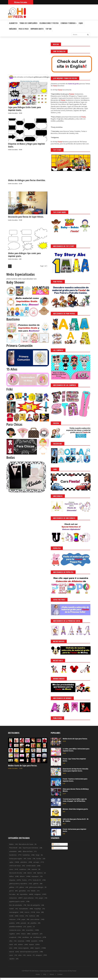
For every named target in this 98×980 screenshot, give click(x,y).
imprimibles (24, 894)
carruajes (36, 862)
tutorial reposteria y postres (29, 952)
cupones (34, 869)
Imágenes (13, 29)
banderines (13, 855)
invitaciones (13, 898)
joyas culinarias (29, 898)
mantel (11, 909)
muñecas (32, 916)
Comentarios (57, 848)
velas (20, 955)
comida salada (31, 866)
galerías (36, 884)
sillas (11, 941)
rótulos (23, 934)
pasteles (12, 923)
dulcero (22, 876)
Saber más (78, 972)
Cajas (81, 23)
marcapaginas (14, 912)
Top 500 (48, 29)
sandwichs (35, 934)
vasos (11, 955)
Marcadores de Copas (26, 844)
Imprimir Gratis (37, 29)
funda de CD (37, 880)
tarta (11, 948)
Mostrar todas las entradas (30, 81)
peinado (23, 923)
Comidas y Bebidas (69, 23)
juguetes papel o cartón (17, 901)
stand (11, 944)
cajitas (11, 862)
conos (11, 869)
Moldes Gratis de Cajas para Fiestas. (23, 766)
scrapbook (13, 937)
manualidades (24, 909)
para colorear (35, 919)
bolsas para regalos (16, 859)
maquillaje (38, 909)
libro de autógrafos (34, 905)
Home (38, 974)
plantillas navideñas (16, 927)
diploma (40, 873)
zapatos (12, 959)
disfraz (11, 876)
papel (23, 919)
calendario (24, 862)
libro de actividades (16, 905)
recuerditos (30, 930)
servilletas (26, 937)
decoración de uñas (16, 873)
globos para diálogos (36, 887)
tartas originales (24, 948)
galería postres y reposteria (18, 884)
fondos (24, 880)
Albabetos (13, 23)
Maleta (11, 844)
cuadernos (23, 869)
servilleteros (37, 937)
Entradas (56, 844)
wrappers (39, 955)
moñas (22, 916)
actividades (13, 851)
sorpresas (21, 941)
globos (22, 887)
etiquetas (12, 880)
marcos (27, 912)
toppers (37, 948)
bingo (38, 855)
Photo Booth (13, 848)
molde (11, 916)
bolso (29, 859)
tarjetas (31, 944)
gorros (11, 891)
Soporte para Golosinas (30, 848)
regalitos (12, 934)
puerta (29, 927)
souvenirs (34, 941)
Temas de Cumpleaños (28, 23)
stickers (21, 944)
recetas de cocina (15, 930)
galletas (12, 887)
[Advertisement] (28, 58)
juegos (41, 898)
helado (33, 891)
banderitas (26, 855)
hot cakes (12, 894)
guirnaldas (22, 891)
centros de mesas (15, 866)
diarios (30, 873)
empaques (35, 876)
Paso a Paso (24, 29)
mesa (38, 912)
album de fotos (28, 851)
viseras (29, 955)
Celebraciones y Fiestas (49, 23)
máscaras (12, 919)
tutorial (12, 952)
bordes (39, 859)
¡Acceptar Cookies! (63, 972)
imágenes (38, 894)
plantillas (34, 923)
